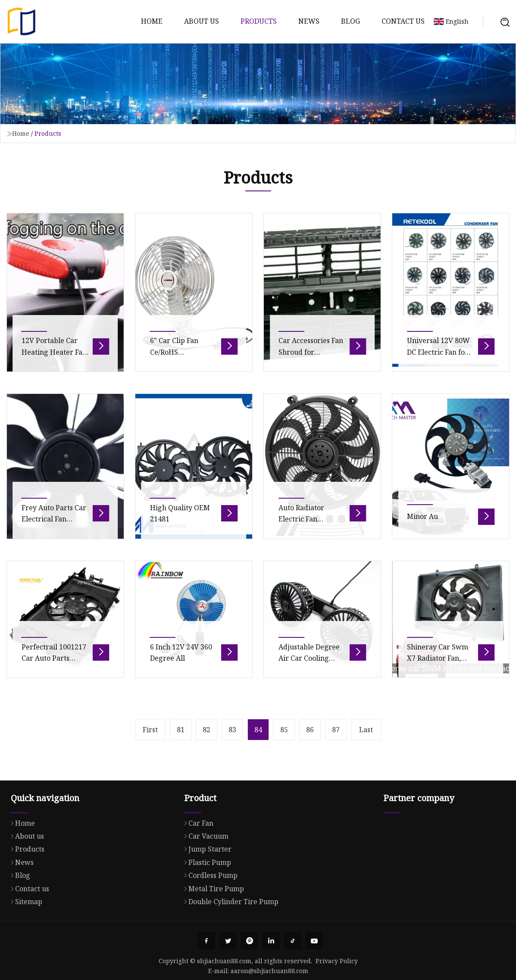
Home (152, 21)
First (150, 730)
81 (181, 730)
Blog (350, 21)
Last (366, 730)
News (309, 21)
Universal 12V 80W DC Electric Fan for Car (438, 365)
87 (336, 730)
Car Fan (197, 864)
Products (259, 21)
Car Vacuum (204, 877)
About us (202, 21)
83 (232, 730)
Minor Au (422, 530)
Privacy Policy (337, 961)
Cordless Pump (209, 916)
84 (258, 730)
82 (206, 730)
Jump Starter (206, 890)
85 (284, 730)
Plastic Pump (205, 903)
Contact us (403, 21)
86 (310, 730)
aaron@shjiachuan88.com (269, 971)
